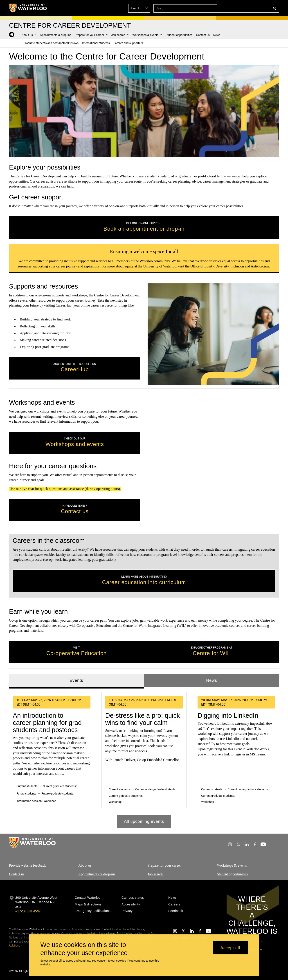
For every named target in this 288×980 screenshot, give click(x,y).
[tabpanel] (144, 758)
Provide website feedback (27, 865)
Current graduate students (59, 786)
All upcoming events (144, 821)
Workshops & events (232, 865)
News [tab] (212, 680)
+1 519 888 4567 (28, 911)
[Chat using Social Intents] (213, 460)
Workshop (50, 801)
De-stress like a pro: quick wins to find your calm (143, 719)
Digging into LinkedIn (228, 715)
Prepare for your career (164, 865)
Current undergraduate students (155, 789)
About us (85, 865)
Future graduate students (57, 793)
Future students (26, 793)
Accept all (230, 948)
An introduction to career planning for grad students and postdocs (47, 723)
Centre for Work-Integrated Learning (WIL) (155, 625)
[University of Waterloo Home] (28, 8)
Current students (27, 786)
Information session (29, 801)
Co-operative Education (94, 625)
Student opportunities (232, 874)
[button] (242, 8)
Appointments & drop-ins (97, 874)
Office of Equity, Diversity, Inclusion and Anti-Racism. (230, 266)
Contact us (17, 874)
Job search (155, 874)
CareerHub (64, 306)
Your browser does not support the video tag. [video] (144, 111)
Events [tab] (76, 680)
